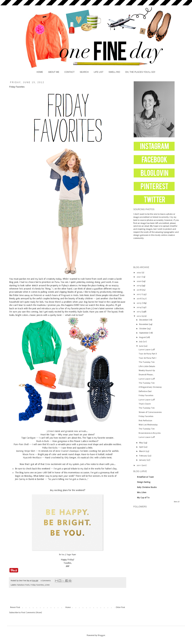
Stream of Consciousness (150, 412)
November (144, 324)
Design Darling (144, 482)
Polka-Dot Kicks (50, 448)
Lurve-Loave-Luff (147, 350)
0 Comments (46, 581)
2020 (139, 281)
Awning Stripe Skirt (26, 451)
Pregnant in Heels (70, 295)
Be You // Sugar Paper (68, 555)
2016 (139, 299)
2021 (139, 277)
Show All (177, 502)
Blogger (101, 635)
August (143, 337)
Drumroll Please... (146, 375)
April (142, 447)
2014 (139, 307)
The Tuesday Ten (147, 362)
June (142, 346)
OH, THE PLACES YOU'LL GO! (140, 72)
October (143, 329)
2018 (139, 290)
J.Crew (47, 585)
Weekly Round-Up (147, 371)
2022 (139, 273)
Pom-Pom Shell (21, 444)
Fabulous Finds (23, 585)
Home (68, 607)
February (143, 456)
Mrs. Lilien (142, 492)
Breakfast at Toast (145, 477)
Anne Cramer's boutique (67, 451)
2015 (139, 303)
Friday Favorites (37, 585)
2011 (139, 465)
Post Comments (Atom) (32, 613)
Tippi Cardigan (28, 438)
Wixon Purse (28, 454)
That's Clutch (145, 404)
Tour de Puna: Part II (148, 354)
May (141, 443)
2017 (139, 294)
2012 (139, 316)
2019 (139, 286)
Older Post (120, 607)
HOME (40, 72)
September (144, 333)
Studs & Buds (42, 441)
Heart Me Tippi (48, 435)
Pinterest (38, 295)
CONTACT (69, 72)
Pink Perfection (145, 421)
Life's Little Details (147, 366)
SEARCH (84, 72)
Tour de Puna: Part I (147, 358)
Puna (57, 282)
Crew (48, 464)
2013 (139, 312)
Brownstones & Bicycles (150, 433)
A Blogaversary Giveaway (150, 387)
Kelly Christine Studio (147, 487)
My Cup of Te (143, 498)
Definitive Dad (145, 391)
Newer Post (15, 607)
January (143, 460)
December (144, 320)
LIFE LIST (98, 72)
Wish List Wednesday (148, 425)
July (141, 342)
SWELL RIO (114, 72)
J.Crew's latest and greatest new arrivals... (68, 431)
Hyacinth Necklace (32, 458)
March (142, 451)
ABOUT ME (54, 72)
